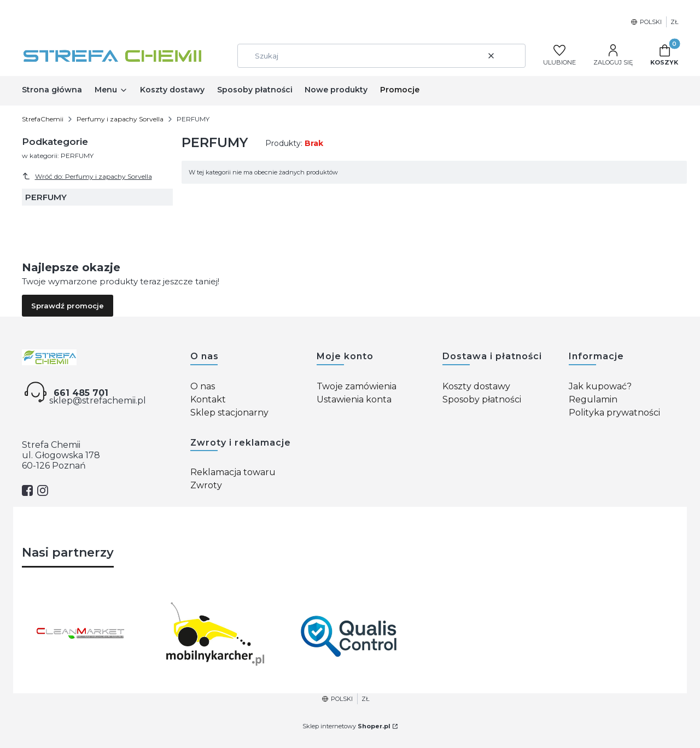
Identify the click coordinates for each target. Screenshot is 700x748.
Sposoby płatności (482, 399)
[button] (513, 56)
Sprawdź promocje (68, 306)
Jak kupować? (600, 386)
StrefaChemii (43, 119)
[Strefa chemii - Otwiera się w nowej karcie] (97, 357)
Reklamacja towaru (233, 472)
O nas (203, 386)
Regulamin (593, 399)
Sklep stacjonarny (229, 413)
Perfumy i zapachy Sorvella (120, 119)
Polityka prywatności (614, 413)
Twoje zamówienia (357, 386)
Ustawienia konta (354, 399)
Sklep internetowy (346, 726)
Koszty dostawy (476, 386)
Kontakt (208, 399)
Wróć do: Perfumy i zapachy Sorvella (87, 176)
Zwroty (206, 485)
